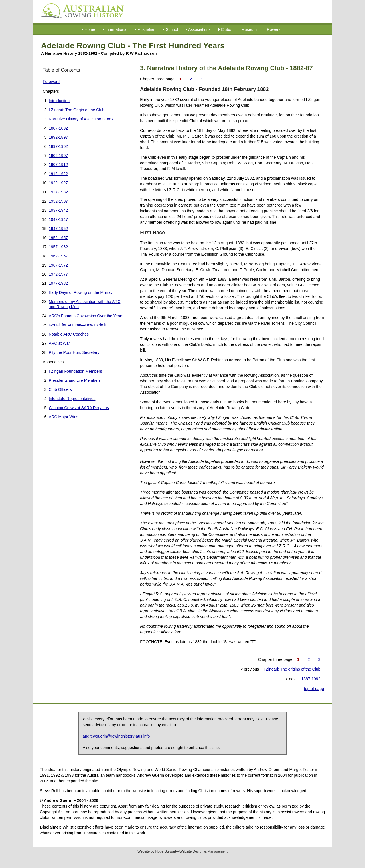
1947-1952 (58, 229)
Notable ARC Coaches (69, 334)
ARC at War (59, 343)
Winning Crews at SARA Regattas (79, 408)
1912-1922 (58, 174)
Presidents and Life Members (75, 380)
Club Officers (60, 389)
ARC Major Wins (63, 417)
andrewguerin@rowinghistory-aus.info (116, 736)
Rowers (274, 29)
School (172, 29)
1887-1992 (311, 679)
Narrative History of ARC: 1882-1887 (81, 119)
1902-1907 (58, 156)
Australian (147, 29)
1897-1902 (58, 146)
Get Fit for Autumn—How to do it (78, 325)
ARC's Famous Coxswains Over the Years (86, 316)
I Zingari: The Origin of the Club (77, 110)
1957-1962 (58, 247)
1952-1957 (58, 238)
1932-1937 (58, 201)
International (116, 29)
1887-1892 (58, 128)
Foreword (51, 82)
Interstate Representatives (72, 399)
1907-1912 (58, 165)
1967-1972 (58, 265)
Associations (199, 29)
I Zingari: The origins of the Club (292, 669)
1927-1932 (58, 192)
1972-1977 (58, 274)
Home (90, 29)
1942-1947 (58, 219)
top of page (314, 689)
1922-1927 (58, 183)
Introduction (59, 101)
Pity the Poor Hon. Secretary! (75, 352)
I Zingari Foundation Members (75, 371)
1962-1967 (58, 256)
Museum (249, 29)
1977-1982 (58, 283)
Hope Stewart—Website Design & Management (191, 851)
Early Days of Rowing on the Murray (81, 292)
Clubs (226, 29)
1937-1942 (58, 210)
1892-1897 (58, 137)
